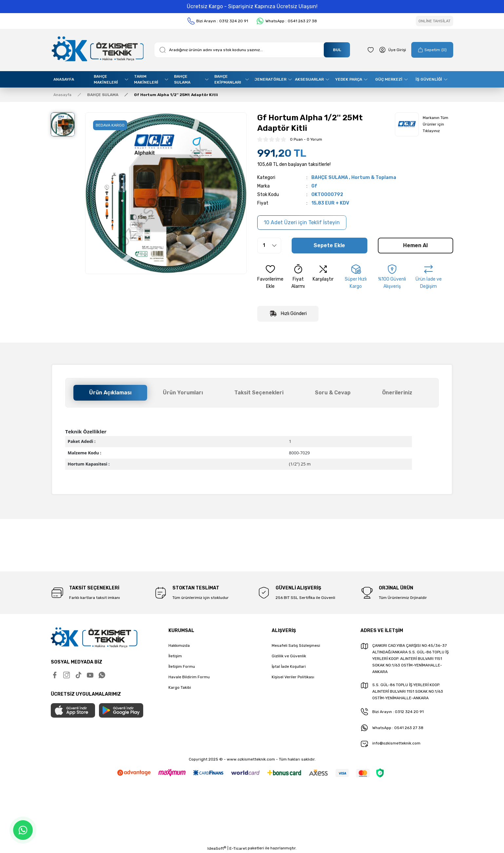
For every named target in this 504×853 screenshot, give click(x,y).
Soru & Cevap (333, 393)
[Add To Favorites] (270, 277)
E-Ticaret (238, 848)
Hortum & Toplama (374, 178)
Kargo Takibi (180, 687)
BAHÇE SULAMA (330, 178)
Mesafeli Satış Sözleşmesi (296, 645)
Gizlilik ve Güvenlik (289, 656)
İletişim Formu (182, 666)
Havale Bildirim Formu (189, 677)
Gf (314, 186)
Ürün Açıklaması (110, 393)
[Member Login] (393, 50)
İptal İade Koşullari (289, 666)
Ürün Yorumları (183, 393)
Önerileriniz (397, 393)
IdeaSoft (217, 848)
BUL (337, 50)
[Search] (252, 50)
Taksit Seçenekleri (259, 393)
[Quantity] (269, 246)
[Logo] (97, 50)
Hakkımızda (179, 645)
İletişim (175, 656)
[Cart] (432, 50)
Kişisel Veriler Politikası (293, 677)
